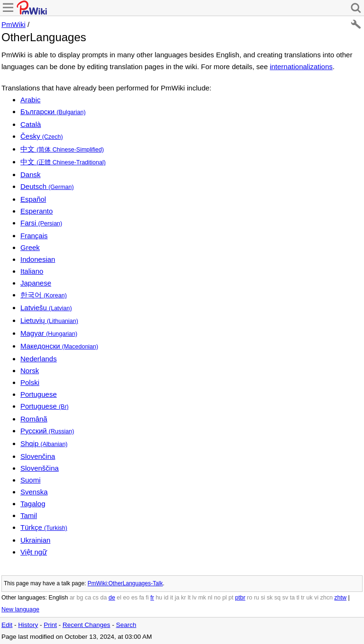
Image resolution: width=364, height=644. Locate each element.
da (104, 598)
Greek (30, 247)
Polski (30, 382)
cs (96, 598)
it (172, 598)
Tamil (29, 515)
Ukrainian (35, 540)
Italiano (32, 271)
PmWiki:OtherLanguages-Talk (125, 583)
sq (278, 598)
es (134, 598)
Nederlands (39, 359)
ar (72, 598)
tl (298, 598)
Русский (47, 431)
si (263, 598)
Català (31, 124)
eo (127, 598)
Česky (42, 136)
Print (50, 625)
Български (53, 112)
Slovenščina (40, 468)
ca (88, 598)
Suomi (31, 480)
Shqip (44, 443)
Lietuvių (49, 320)
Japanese (36, 283)
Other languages (23, 598)
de (112, 598)
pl (225, 598)
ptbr (240, 598)
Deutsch (47, 186)
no (218, 598)
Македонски (59, 346)
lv (195, 598)
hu (159, 598)
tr (303, 598)
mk (202, 598)
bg (80, 598)
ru (257, 598)
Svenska (34, 492)
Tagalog (33, 504)
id (166, 598)
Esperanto (36, 211)
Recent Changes (86, 625)
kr (183, 598)
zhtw (340, 598)
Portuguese (39, 394)
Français (34, 236)
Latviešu (46, 308)
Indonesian (38, 259)
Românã (34, 419)
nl (210, 598)
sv (285, 598)
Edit (7, 625)
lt (189, 598)
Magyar (49, 333)
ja (177, 598)
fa (142, 598)
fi (147, 598)
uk (309, 598)
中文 (62, 149)
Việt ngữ (34, 552)
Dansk (31, 174)
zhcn (326, 598)
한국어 (44, 295)
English (58, 598)
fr (152, 598)
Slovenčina (38, 456)
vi (316, 598)
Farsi (41, 223)
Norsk (30, 371)
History (28, 625)
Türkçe (44, 527)
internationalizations (301, 67)
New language (20, 609)
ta (292, 598)
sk (270, 598)
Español (33, 199)
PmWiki (14, 24)
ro (250, 598)
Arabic (31, 100)
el (119, 598)
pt (231, 598)
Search (126, 625)
